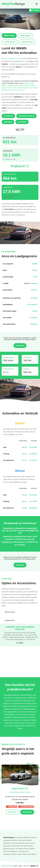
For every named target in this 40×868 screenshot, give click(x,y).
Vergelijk (34, 10)
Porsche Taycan (24, 85)
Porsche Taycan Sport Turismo (28, 88)
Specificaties (27, 812)
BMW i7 (5, 85)
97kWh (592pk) (15, 792)
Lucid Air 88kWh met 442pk (13, 58)
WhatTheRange (8, 866)
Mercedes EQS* (29, 83)
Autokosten (20, 346)
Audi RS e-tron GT (19, 90)
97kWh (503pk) (25, 792)
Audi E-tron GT (7, 90)
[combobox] (14, 612)
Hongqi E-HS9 (13, 85)
